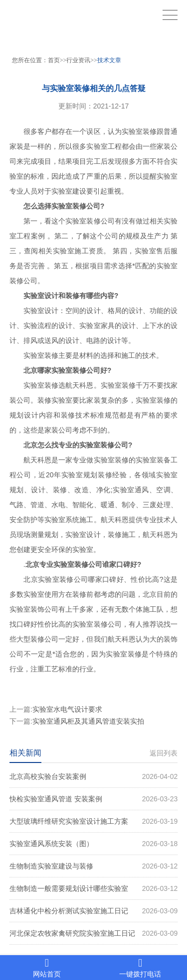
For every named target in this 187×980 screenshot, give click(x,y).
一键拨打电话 (141, 968)
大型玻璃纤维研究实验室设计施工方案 (94, 821)
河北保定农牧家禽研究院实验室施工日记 (94, 933)
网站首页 (47, 968)
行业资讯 (78, 60)
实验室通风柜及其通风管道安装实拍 (88, 721)
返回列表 (164, 753)
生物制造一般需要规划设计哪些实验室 (94, 888)
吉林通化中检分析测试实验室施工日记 (94, 911)
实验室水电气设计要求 (67, 709)
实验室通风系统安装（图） (94, 844)
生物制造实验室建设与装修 (94, 866)
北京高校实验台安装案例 (94, 776)
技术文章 (109, 60)
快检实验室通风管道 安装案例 (94, 799)
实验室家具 (97, 326)
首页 (54, 60)
